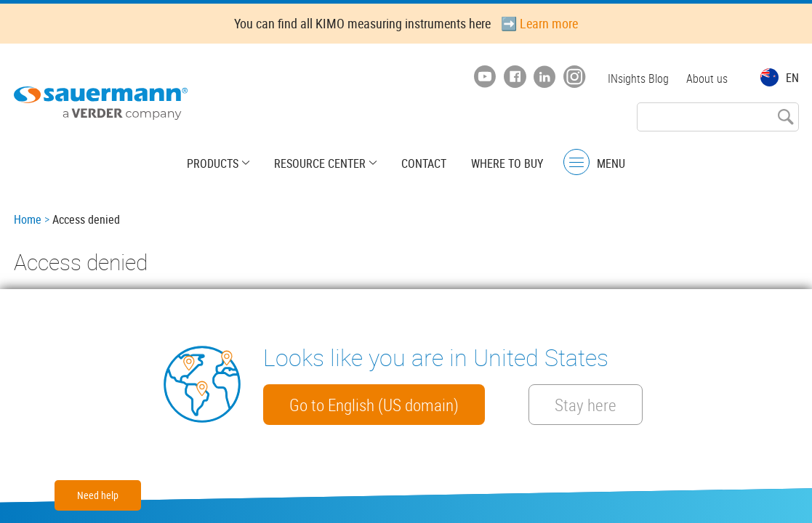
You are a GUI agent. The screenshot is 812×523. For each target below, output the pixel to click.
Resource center (320, 163)
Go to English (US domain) (374, 405)
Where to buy (507, 163)
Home (28, 219)
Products (213, 163)
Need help (98, 495)
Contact (424, 163)
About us (707, 78)
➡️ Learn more (539, 23)
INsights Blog (638, 78)
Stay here (586, 405)
